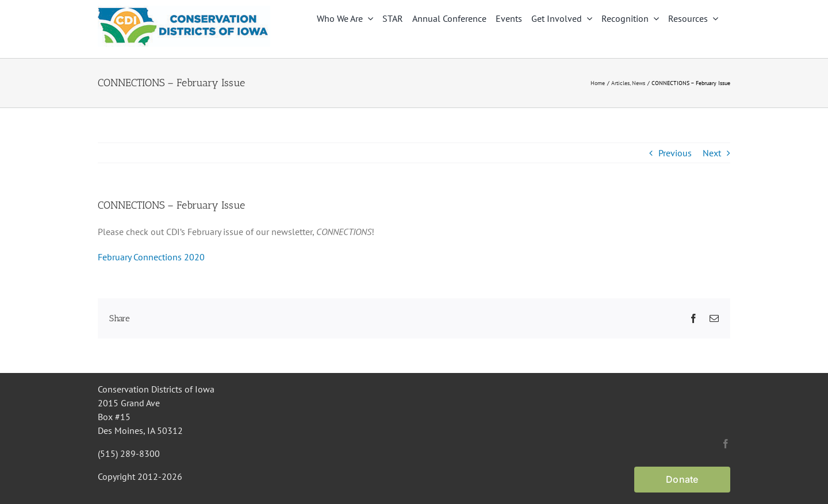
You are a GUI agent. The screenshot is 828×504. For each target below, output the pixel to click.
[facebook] (726, 444)
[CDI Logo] (184, 10)
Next (712, 153)
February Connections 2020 (151, 257)
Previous (675, 153)
